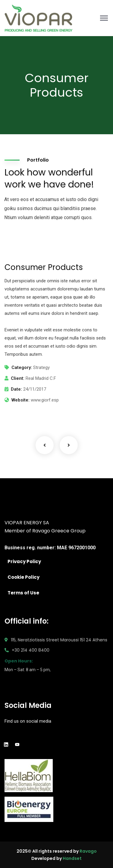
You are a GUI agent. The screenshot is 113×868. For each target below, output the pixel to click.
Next (69, 445)
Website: (20, 400)
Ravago (88, 851)
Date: (16, 389)
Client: (18, 378)
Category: (22, 367)
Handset (72, 858)
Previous (45, 445)
